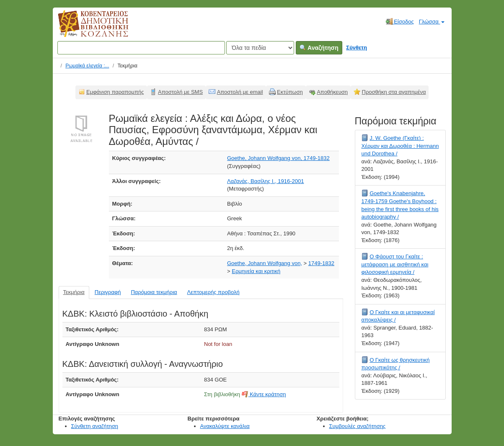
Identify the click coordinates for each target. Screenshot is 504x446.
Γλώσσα (432, 22)
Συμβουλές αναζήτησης (358, 426)
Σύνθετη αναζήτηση (95, 426)
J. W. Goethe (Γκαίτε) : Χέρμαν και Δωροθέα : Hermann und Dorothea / (400, 146)
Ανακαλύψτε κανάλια (225, 426)
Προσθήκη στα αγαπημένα (394, 92)
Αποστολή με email (240, 92)
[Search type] (260, 48)
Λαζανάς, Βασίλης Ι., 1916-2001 (265, 181)
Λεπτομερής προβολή (213, 292)
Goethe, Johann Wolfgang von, (265, 263)
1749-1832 (321, 263)
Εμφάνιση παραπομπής (115, 92)
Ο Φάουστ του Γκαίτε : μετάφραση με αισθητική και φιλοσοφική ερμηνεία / (395, 264)
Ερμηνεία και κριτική (256, 271)
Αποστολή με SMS (180, 92)
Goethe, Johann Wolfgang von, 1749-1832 (278, 158)
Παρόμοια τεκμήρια (154, 292)
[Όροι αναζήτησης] (141, 48)
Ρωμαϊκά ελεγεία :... (87, 66)
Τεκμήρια (74, 292)
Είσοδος (400, 21)
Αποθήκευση (332, 92)
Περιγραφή (108, 292)
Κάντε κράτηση (264, 394)
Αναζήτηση (319, 48)
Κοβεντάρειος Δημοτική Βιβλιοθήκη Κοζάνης (85, 28)
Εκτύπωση (290, 92)
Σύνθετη (357, 48)
